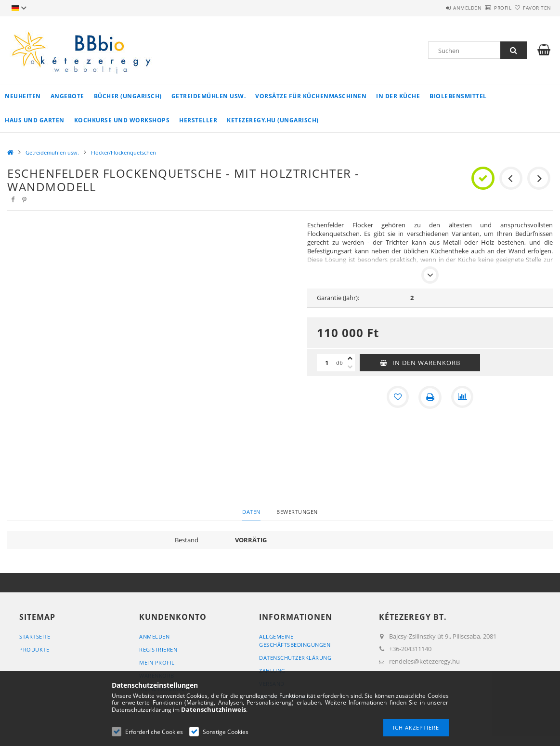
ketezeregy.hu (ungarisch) (273, 120)
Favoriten (531, 8)
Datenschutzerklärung (295, 658)
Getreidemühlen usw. (209, 96)
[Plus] (350, 358)
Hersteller (198, 120)
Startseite (35, 636)
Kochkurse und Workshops (122, 120)
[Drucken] (430, 397)
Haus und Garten (35, 120)
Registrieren (158, 649)
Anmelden (439, 8)
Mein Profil (157, 662)
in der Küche (398, 96)
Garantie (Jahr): (338, 298)
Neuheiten (23, 96)
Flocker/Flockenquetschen (124, 152)
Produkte (34, 649)
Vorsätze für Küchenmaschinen (311, 96)
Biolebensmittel (458, 96)
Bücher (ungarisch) (128, 96)
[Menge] (326, 363)
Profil (486, 8)
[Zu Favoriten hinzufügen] (397, 397)
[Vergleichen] (463, 397)
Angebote (67, 96)
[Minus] (350, 367)
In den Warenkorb (426, 363)
